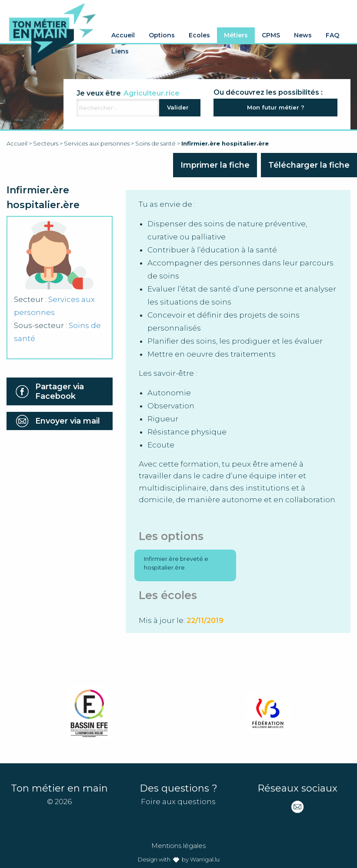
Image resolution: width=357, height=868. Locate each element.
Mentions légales (178, 846)
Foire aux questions (178, 802)
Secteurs (46, 143)
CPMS (271, 35)
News (303, 35)
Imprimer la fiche (215, 165)
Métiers (236, 35)
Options (162, 35)
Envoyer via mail (68, 421)
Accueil (123, 35)
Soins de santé (155, 143)
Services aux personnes (97, 143)
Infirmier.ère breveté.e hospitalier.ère (176, 563)
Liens (120, 51)
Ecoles (199, 35)
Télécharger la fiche (309, 165)
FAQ (332, 35)
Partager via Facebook (60, 391)
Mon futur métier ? (276, 107)
